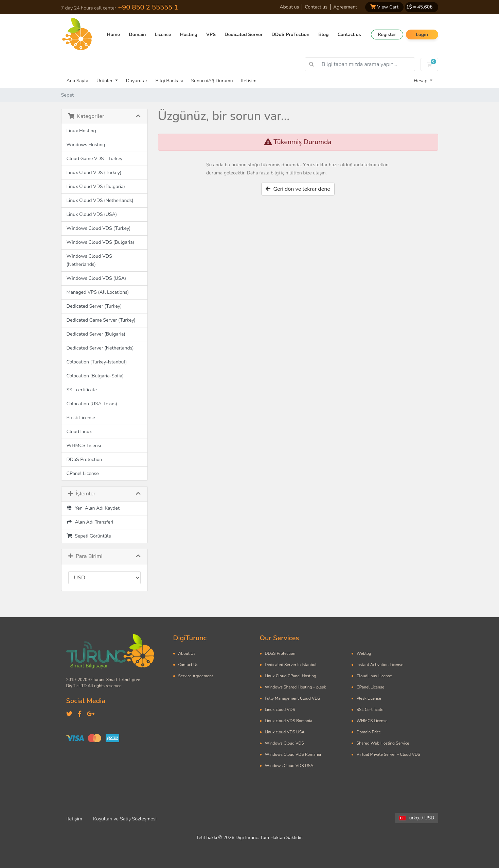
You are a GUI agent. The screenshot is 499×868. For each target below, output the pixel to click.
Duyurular (137, 81)
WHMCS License (85, 446)
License (163, 35)
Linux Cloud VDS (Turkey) (94, 173)
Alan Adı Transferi (90, 522)
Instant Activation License (380, 665)
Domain (137, 35)
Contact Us (188, 665)
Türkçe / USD (417, 818)
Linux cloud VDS (280, 710)
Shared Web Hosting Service (383, 743)
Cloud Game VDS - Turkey (95, 159)
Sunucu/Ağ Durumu (212, 81)
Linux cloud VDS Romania (289, 721)
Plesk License (81, 418)
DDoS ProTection (290, 35)
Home (113, 35)
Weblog (364, 653)
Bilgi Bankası (169, 81)
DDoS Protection (84, 459)
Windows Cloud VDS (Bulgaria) (101, 242)
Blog (324, 35)
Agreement (345, 7)
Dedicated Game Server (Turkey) (101, 320)
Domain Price (369, 732)
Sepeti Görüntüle (89, 536)
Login (422, 35)
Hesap (421, 81)
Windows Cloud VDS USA (289, 766)
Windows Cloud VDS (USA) (96, 278)
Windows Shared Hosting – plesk (296, 687)
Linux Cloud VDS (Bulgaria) (96, 186)
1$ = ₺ (420, 7)
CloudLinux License (374, 676)
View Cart (384, 7)
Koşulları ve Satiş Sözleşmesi (125, 819)
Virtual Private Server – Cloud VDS (388, 754)
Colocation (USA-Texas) (92, 404)
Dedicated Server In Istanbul (291, 665)
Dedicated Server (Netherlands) (100, 348)
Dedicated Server (244, 35)
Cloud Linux (79, 432)
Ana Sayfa (77, 81)
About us (289, 7)
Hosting (189, 35)
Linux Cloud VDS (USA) (92, 214)
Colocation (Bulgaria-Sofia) (95, 376)
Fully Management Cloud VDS (293, 698)
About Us (187, 653)
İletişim (249, 81)
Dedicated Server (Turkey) (94, 306)
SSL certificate (82, 390)
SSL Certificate (370, 710)
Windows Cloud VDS (284, 743)
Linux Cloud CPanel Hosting (291, 676)
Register (387, 35)
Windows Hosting (86, 145)
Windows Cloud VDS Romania (293, 754)
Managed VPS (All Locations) (98, 292)
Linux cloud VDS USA (285, 732)
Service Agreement (196, 676)
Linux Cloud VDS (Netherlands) (100, 200)
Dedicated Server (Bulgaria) (96, 334)
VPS (211, 35)
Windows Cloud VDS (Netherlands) (89, 260)
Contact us (316, 7)
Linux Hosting (81, 131)
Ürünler (105, 81)
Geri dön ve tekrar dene (298, 189)
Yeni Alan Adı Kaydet (93, 508)
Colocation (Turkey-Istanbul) (97, 362)
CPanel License (83, 473)
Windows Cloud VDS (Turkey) (99, 228)
